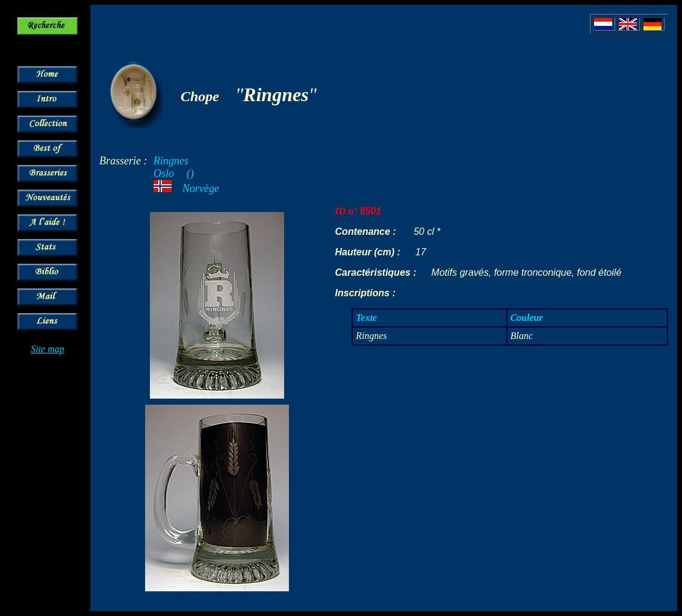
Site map (48, 349)
